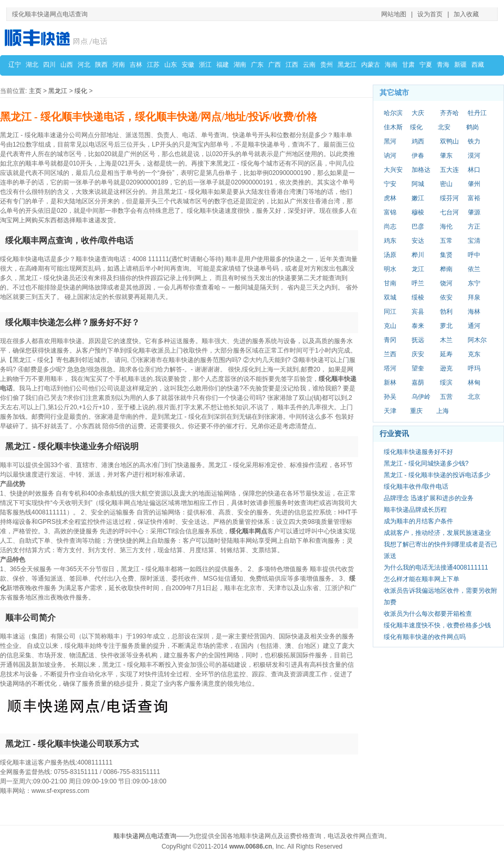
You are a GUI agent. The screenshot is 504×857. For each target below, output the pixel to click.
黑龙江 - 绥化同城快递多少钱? (426, 463)
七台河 (449, 212)
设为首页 (430, 14)
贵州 (327, 65)
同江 (390, 312)
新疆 (460, 65)
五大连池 (449, 170)
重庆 (416, 411)
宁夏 (426, 65)
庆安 (418, 354)
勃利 (446, 312)
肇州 (474, 184)
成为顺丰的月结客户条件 (418, 521)
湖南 (240, 65)
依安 (446, 297)
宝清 (474, 241)
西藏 (478, 65)
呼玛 (474, 368)
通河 (474, 326)
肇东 (446, 156)
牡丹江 (477, 113)
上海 (443, 411)
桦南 (446, 269)
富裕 (474, 198)
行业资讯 (394, 433)
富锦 (390, 212)
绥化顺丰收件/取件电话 (416, 487)
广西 (275, 65)
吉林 (136, 65)
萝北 (446, 326)
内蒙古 (371, 65)
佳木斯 (393, 127)
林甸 (474, 383)
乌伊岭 (421, 397)
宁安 (390, 184)
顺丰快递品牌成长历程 (415, 510)
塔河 (390, 368)
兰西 (390, 354)
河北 (84, 65)
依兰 (474, 269)
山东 (171, 65)
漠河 (474, 156)
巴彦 (418, 226)
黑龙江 (347, 65)
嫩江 (418, 198)
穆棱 (418, 212)
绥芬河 (449, 198)
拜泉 (474, 297)
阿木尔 (477, 340)
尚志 (390, 226)
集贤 (446, 255)
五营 (446, 397)
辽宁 (15, 65)
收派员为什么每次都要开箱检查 (428, 614)
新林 (390, 383)
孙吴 (390, 397)
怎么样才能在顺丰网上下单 (422, 579)
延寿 (446, 354)
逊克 (446, 368)
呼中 (474, 255)
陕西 (101, 65)
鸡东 (390, 241)
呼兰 (418, 283)
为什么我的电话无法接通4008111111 (436, 567)
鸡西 (418, 141)
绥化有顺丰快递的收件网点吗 (425, 637)
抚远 (418, 340)
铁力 (474, 141)
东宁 (474, 283)
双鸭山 (449, 141)
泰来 (418, 326)
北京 (474, 397)
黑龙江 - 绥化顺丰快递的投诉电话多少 (437, 475)
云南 (309, 65)
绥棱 (418, 297)
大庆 (418, 113)
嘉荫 (418, 383)
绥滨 (446, 383)
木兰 (446, 340)
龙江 (418, 269)
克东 (474, 354)
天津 (390, 411)
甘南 (390, 283)
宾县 (418, 312)
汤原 (390, 255)
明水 (390, 269)
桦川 (418, 255)
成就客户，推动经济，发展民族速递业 (437, 533)
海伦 (446, 226)
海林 (474, 312)
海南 (391, 65)
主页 (35, 91)
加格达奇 (421, 170)
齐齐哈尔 (449, 113)
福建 (223, 65)
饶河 (446, 283)
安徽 (188, 65)
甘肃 (408, 65)
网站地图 (394, 14)
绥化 (81, 91)
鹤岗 (472, 127)
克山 (390, 326)
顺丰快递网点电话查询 (145, 836)
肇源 (474, 212)
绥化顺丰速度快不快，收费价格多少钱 (437, 625)
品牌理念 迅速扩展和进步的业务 (429, 498)
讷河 (390, 156)
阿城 (418, 184)
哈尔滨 (393, 113)
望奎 (418, 368)
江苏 (153, 65)
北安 (444, 127)
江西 (292, 65)
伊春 (418, 156)
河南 (119, 65)
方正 (474, 226)
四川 (49, 65)
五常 (446, 241)
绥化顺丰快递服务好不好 (418, 452)
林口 (474, 170)
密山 (446, 184)
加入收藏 (466, 14)
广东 (257, 65)
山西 (67, 65)
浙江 (205, 65)
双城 (390, 297)
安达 (418, 241)
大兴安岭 (393, 170)
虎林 (390, 198)
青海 (443, 65)
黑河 (390, 141)
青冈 (390, 340)
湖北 (32, 65)
